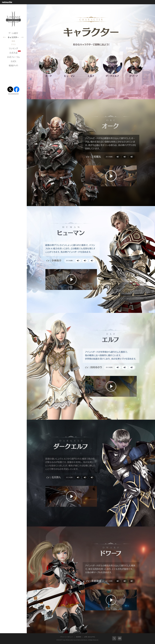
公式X (13, 61)
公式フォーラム (13, 57)
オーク (49, 64)
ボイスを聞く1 (118, 157)
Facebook (17, 89)
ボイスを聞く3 (132, 157)
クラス (13, 44)
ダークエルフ (113, 64)
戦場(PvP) (13, 66)
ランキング (13, 48)
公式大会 (13, 53)
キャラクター (13, 37)
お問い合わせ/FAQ (90, 637)
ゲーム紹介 (13, 33)
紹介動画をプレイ (111, 176)
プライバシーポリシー (66, 637)
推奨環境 (79, 637)
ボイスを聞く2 (125, 157)
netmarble (8, 2)
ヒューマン (70, 64)
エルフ (91, 64)
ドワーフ (134, 64)
